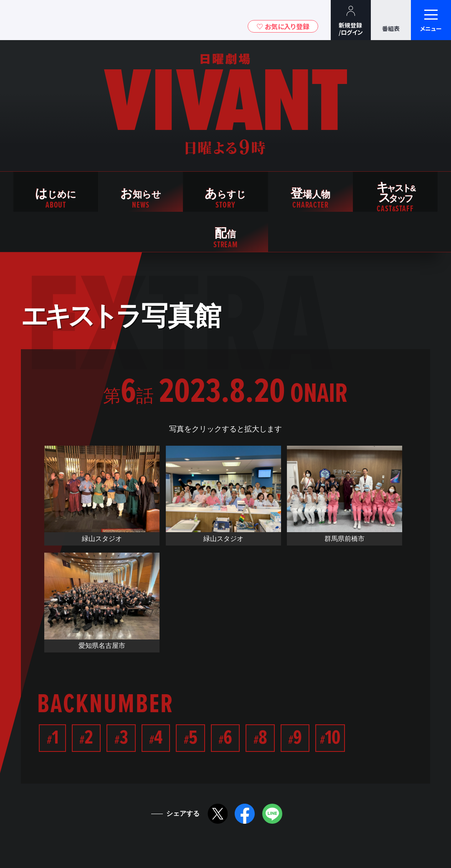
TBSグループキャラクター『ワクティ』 (79, 20)
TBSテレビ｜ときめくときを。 (31, 20)
